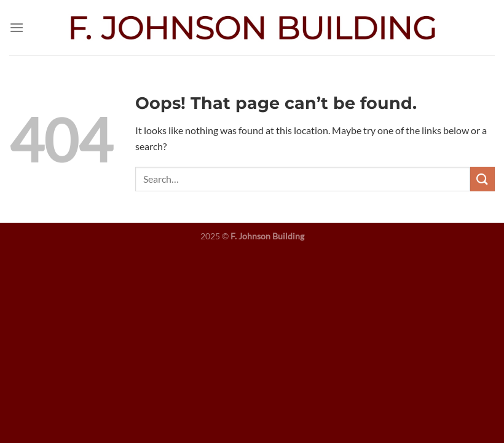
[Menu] (17, 27)
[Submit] (482, 179)
